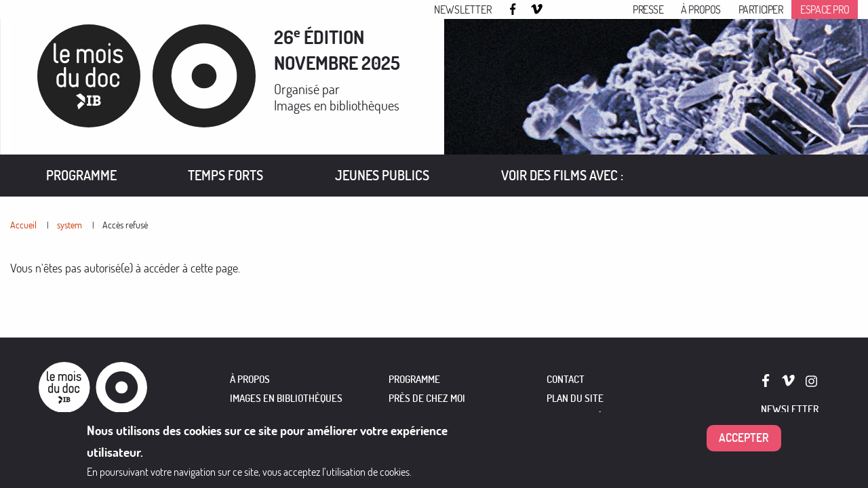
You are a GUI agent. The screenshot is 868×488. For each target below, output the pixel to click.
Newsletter (463, 9)
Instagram (559, 10)
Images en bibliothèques (337, 105)
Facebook (515, 9)
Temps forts (225, 175)
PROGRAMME (414, 379)
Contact (566, 379)
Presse (648, 9)
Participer (761, 9)
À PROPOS (250, 379)
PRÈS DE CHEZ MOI (427, 398)
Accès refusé (125, 225)
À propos (701, 9)
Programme (81, 175)
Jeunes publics (382, 175)
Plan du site (575, 398)
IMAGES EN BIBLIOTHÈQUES (286, 398)
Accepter (744, 439)
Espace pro (825, 9)
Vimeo (537, 10)
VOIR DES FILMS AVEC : (562, 175)
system (70, 225)
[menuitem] (81, 176)
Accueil (23, 225)
